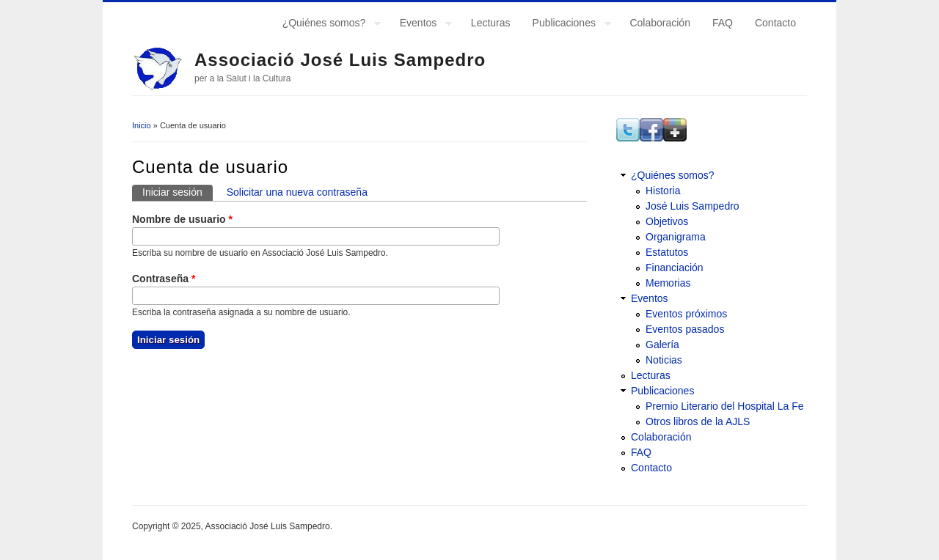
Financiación (675, 268)
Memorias (668, 283)
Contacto (775, 23)
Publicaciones (566, 25)
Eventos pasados (685, 329)
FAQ (723, 23)
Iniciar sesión (178, 191)
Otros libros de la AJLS (698, 421)
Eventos (421, 25)
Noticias (664, 360)
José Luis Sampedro (693, 206)
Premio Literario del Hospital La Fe (725, 406)
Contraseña (164, 279)
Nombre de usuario (182, 219)
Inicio (142, 125)
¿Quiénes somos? (326, 25)
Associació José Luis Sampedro (340, 60)
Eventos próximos (686, 314)
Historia (663, 191)
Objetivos (667, 221)
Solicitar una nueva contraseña (297, 192)
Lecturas (491, 23)
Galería (662, 345)
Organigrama (676, 237)
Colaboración (660, 23)
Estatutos (667, 252)
